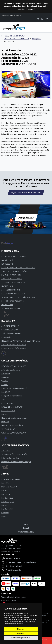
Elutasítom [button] (21, 633)
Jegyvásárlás (26, 217)
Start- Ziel (5, 483)
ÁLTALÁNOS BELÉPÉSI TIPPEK (14, 348)
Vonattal (5, 381)
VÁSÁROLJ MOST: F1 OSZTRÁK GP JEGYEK (18, 297)
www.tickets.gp (26, 532)
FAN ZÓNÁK (6, 337)
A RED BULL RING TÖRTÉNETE (14, 345)
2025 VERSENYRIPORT (11, 290)
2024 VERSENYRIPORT (11, 308)
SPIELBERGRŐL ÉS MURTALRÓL (14, 454)
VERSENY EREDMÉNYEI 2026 (13, 282)
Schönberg (5, 513)
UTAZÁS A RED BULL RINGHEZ (14, 366)
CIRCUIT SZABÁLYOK (10, 330)
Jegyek (26, 528)
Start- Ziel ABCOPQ (9, 487)
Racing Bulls (37, 39)
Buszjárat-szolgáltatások (11, 396)
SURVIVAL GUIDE (8, 429)
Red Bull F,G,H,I (8, 502)
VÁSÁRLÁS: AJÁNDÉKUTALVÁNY (14, 433)
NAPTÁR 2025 (7, 286)
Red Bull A (5, 490)
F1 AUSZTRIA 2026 (18, 36)
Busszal (4, 385)
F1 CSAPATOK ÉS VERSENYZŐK (17, 39)
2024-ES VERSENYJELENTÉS (13, 301)
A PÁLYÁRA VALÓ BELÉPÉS (12, 333)
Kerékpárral (6, 374)
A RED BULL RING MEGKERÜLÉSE (15, 388)
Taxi (3, 399)
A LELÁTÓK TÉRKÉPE (10, 326)
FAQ (26, 524)
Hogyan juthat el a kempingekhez (14, 418)
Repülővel (5, 377)
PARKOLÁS (6, 392)
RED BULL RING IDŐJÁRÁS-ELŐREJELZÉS (18, 268)
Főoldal (4, 36)
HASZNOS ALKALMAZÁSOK (12, 425)
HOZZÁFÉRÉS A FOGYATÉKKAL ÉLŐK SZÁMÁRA (21, 341)
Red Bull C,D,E (7, 498)
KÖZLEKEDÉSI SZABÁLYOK (12, 407)
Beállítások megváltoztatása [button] (21, 638)
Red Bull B (6, 494)
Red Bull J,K (6, 505)
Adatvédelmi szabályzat (11, 551)
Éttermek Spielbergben (10, 458)
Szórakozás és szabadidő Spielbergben (16, 462)
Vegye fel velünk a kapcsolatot (26, 192)
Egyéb (4, 516)
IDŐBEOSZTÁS (7, 264)
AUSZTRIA (6, 451)
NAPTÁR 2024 (7, 305)
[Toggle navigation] (47, 27)
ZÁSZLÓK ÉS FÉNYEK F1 (11, 275)
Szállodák (5, 422)
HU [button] (42, 19)
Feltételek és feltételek (11, 548)
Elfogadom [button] (21, 629)
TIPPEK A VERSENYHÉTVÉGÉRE (14, 271)
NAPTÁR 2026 (7, 260)
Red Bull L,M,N (7, 509)
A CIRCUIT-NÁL (7, 403)
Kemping (5, 414)
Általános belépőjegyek (11, 479)
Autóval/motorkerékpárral (12, 370)
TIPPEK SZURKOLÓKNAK (12, 279)
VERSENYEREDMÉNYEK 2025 (13, 294)
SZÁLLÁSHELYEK (8, 411)
